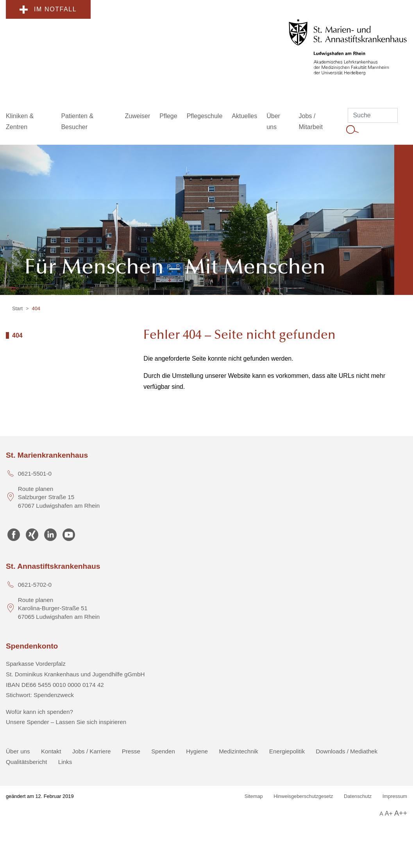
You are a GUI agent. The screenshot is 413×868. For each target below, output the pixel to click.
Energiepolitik (287, 751)
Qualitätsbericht (27, 762)
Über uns (18, 751)
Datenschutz (358, 796)
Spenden (163, 751)
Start (17, 308)
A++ (401, 813)
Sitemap (254, 796)
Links (65, 762)
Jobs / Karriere (92, 751)
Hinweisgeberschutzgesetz (303, 796)
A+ (389, 813)
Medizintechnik (238, 751)
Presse (131, 751)
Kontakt (51, 751)
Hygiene (197, 751)
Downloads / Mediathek (347, 751)
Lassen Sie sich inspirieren (91, 722)
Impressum (395, 796)
